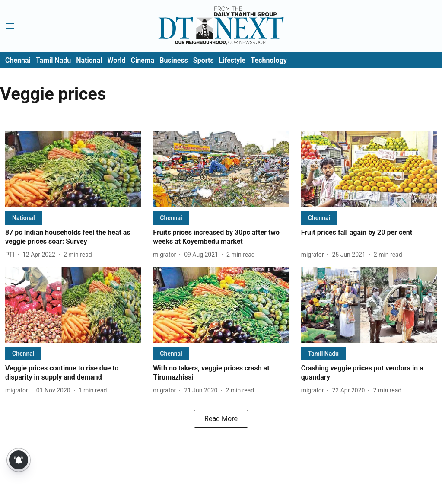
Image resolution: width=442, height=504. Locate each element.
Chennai (18, 60)
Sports (204, 60)
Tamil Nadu (53, 60)
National (89, 60)
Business (174, 60)
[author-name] (11, 255)
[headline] (73, 237)
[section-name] (24, 218)
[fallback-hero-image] (73, 169)
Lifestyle (232, 60)
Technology (269, 60)
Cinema (142, 60)
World (117, 60)
